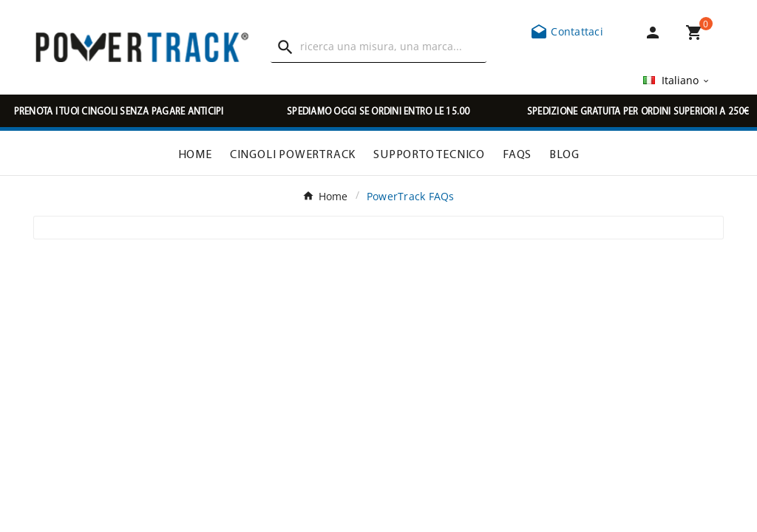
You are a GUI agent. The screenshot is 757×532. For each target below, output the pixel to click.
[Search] (285, 47)
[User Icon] (656, 33)
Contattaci (567, 31)
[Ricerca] (393, 46)
